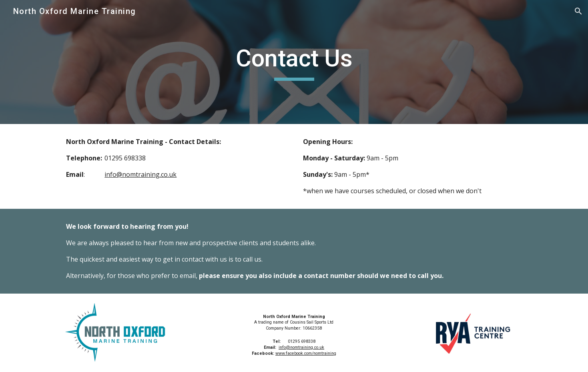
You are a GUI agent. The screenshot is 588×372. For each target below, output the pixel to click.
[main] (294, 62)
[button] (578, 11)
